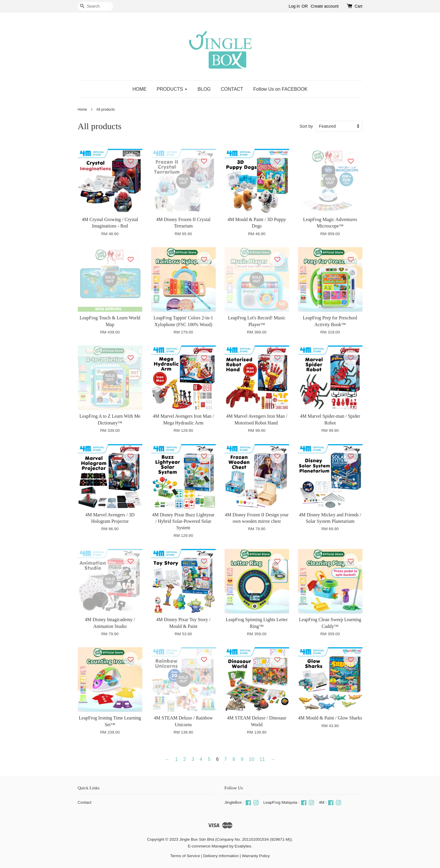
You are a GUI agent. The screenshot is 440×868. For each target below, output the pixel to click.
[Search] (95, 6)
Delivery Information (221, 856)
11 (262, 759)
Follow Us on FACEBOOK (280, 89)
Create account (324, 6)
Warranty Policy (256, 856)
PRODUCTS (172, 89)
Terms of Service (185, 856)
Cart (358, 6)
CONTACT (232, 89)
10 (252, 759)
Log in (294, 6)
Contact (85, 802)
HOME (139, 89)
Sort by (306, 126)
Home (82, 109)
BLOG (204, 89)
